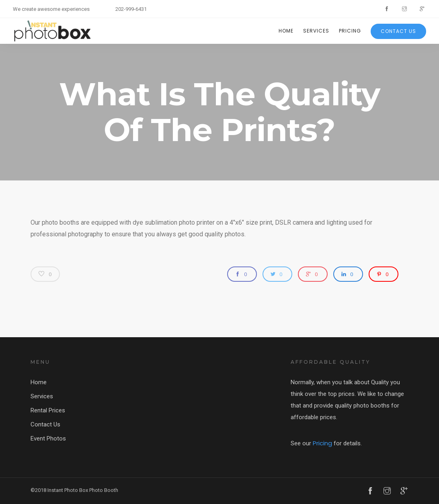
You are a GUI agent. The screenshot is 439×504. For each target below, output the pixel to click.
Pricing (350, 31)
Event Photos (48, 438)
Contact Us (398, 31)
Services (316, 31)
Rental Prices (48, 410)
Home (286, 31)
